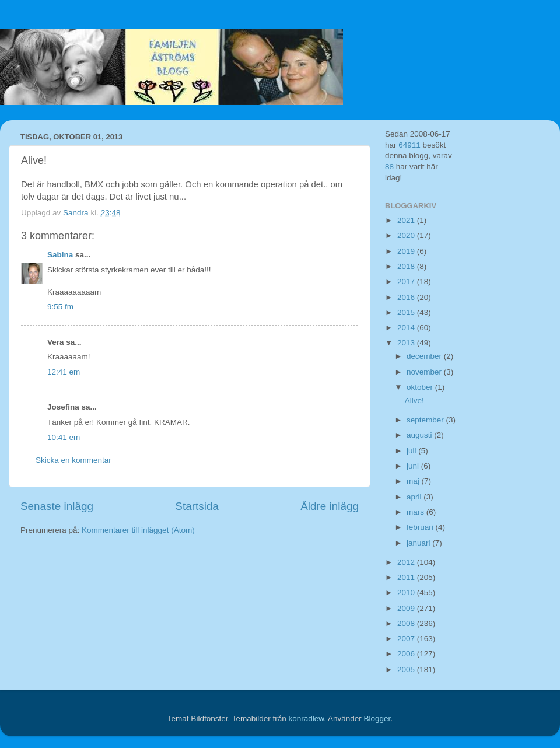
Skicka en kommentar (73, 460)
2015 (407, 312)
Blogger (377, 719)
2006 (407, 654)
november (425, 372)
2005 (407, 670)
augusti (420, 435)
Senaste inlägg (57, 506)
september (426, 420)
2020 (407, 235)
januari (419, 543)
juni (414, 466)
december (425, 356)
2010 (407, 593)
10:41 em (64, 437)
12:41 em (64, 372)
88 (389, 167)
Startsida (197, 506)
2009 (407, 608)
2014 (407, 328)
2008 (407, 623)
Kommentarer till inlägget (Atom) (138, 530)
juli (412, 451)
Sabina (60, 255)
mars (416, 512)
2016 (407, 297)
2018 (407, 266)
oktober (421, 387)
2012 (407, 562)
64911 (409, 145)
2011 (407, 577)
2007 (407, 639)
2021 (407, 220)
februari (421, 527)
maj (414, 481)
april (415, 497)
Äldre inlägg (330, 506)
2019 (407, 251)
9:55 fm (60, 307)
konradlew (306, 719)
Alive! (414, 401)
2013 (407, 343)
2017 (407, 282)
